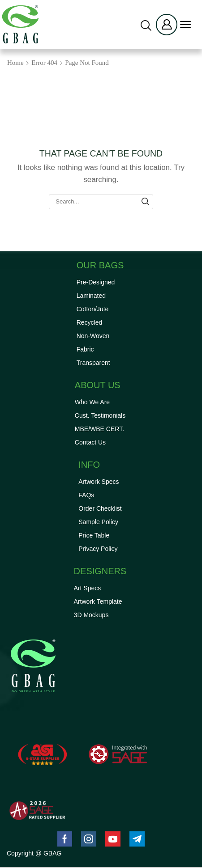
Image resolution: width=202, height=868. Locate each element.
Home (15, 63)
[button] (146, 25)
